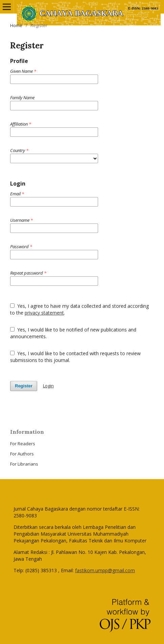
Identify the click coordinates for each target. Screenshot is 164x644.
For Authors (22, 454)
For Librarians (24, 464)
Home (16, 25)
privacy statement (44, 313)
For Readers (23, 444)
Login (48, 386)
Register (24, 386)
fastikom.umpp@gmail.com (105, 570)
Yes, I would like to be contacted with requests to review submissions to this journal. (75, 357)
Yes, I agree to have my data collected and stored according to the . (79, 309)
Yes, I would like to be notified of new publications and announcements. (73, 333)
